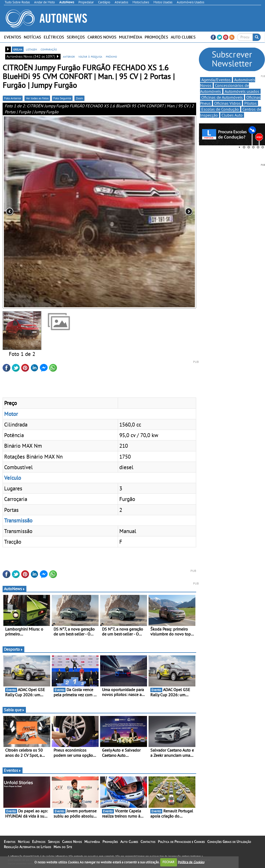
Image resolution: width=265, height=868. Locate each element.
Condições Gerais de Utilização (229, 842)
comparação (49, 49)
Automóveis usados (242, 91)
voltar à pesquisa (90, 56)
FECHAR (168, 862)
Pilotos (251, 103)
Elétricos (54, 37)
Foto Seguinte (62, 98)
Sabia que (14, 710)
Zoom (79, 98)
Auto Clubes (183, 37)
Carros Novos (102, 37)
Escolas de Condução (220, 109)
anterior (69, 56)
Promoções (156, 37)
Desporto (13, 649)
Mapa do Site (63, 847)
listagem (31, 49)
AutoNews (14, 589)
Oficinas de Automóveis (222, 97)
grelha (18, 49)
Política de (191, 862)
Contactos (148, 842)
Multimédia (131, 37)
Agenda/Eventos (216, 80)
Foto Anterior (13, 98)
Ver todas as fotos (37, 98)
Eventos (13, 37)
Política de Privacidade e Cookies (181, 842)
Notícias (32, 37)
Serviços (76, 37)
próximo (111, 56)
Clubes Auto (232, 115)
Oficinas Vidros (227, 103)
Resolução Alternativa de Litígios (27, 847)
